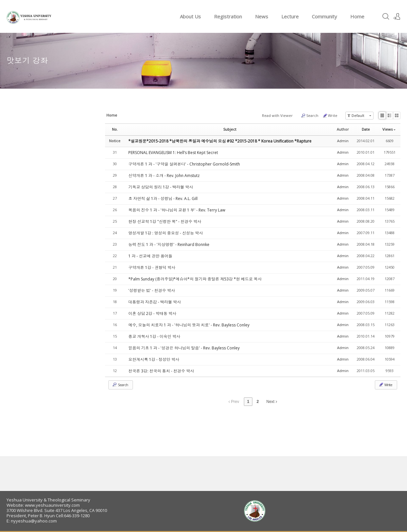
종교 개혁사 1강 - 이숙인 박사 (154, 336)
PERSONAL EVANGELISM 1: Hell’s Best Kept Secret (173, 153)
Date (366, 129)
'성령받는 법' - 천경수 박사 (152, 290)
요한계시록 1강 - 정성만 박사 (154, 359)
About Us (190, 16)
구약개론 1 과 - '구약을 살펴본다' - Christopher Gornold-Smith (184, 164)
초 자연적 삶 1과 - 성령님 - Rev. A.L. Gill (163, 199)
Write (330, 116)
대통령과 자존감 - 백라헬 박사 (155, 302)
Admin (343, 141)
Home (357, 16)
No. (115, 129)
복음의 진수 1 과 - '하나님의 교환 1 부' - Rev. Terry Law (177, 210)
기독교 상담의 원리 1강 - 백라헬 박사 (161, 187)
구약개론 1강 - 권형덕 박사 (152, 267)
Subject (230, 129)
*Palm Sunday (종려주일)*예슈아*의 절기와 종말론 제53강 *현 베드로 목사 (195, 279)
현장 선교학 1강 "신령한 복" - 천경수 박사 (165, 222)
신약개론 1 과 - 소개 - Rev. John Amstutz (164, 176)
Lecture (290, 16)
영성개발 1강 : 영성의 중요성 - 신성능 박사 (166, 233)
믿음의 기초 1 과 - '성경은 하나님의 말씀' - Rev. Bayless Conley (184, 348)
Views (389, 129)
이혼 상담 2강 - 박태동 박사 (152, 313)
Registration (228, 16)
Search (310, 116)
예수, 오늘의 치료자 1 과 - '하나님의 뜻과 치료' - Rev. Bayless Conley (189, 325)
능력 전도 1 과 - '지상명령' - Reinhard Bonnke (169, 244)
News (262, 16)
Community (324, 16)
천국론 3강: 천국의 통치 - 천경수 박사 (161, 371)
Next (272, 402)
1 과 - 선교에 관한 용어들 (150, 256)
